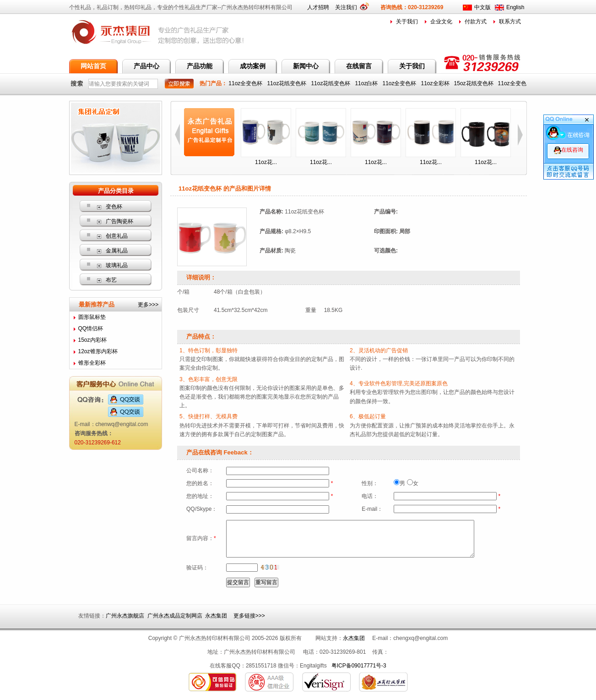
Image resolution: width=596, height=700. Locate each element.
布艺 (111, 280)
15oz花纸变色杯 (474, 83)
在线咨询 (569, 150)
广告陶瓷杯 (119, 221)
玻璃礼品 (117, 265)
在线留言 (359, 66)
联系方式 (510, 22)
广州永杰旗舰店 (125, 616)
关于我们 (407, 22)
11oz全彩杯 (436, 83)
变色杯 (114, 207)
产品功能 (200, 66)
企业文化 (441, 22)
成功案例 (253, 66)
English (515, 7)
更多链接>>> (249, 616)
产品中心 (146, 66)
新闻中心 (306, 66)
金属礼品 (117, 251)
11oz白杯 (367, 83)
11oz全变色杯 (246, 83)
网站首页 (93, 66)
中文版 (482, 7)
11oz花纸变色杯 (287, 83)
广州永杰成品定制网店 (175, 616)
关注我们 (349, 7)
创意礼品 (117, 236)
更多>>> (148, 305)
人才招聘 (318, 7)
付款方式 (476, 22)
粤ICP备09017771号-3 (359, 666)
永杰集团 (216, 616)
